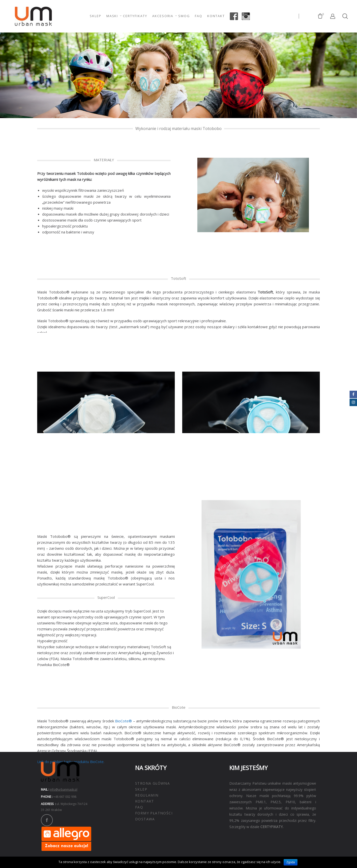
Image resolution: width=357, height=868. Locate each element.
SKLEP (96, 16)
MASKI (112, 16)
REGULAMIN (147, 795)
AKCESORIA (163, 16)
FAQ (199, 16)
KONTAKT (216, 16)
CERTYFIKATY (135, 16)
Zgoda (291, 862)
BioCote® (123, 753)
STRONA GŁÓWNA (152, 783)
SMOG (184, 16)
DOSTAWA (145, 819)
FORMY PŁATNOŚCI (154, 813)
